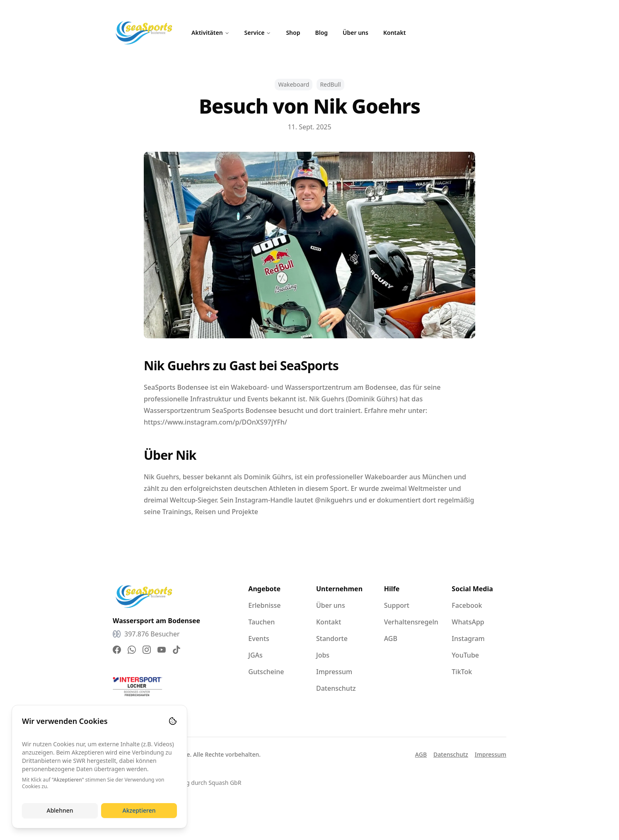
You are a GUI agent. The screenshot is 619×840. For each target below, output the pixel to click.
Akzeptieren (139, 810)
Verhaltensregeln (411, 622)
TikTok (462, 672)
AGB (391, 638)
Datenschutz (336, 688)
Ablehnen (60, 810)
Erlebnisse (264, 605)
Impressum (334, 672)
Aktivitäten (210, 33)
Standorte (332, 638)
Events (259, 638)
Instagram (468, 638)
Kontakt (394, 33)
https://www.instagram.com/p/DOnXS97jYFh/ (215, 422)
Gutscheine (266, 672)
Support (397, 605)
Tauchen (261, 622)
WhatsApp (468, 622)
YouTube (465, 655)
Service (258, 33)
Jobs (323, 655)
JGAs (255, 655)
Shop (293, 33)
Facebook (467, 605)
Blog (321, 33)
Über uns (355, 33)
